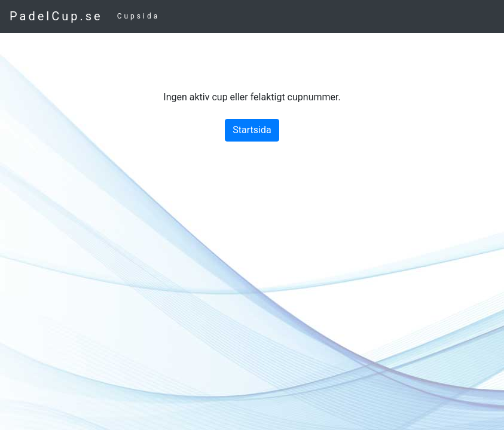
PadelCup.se (56, 16)
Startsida (252, 130)
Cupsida (139, 16)
